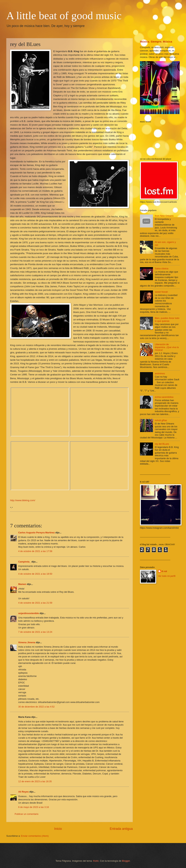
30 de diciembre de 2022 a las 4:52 (36, 707)
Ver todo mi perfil (167, 576)
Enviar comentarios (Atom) (35, 836)
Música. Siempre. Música (156, 42)
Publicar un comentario (27, 814)
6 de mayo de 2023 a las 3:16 (34, 807)
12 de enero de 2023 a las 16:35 (35, 781)
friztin (96, 861)
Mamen (22, 584)
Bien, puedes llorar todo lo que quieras (167, 319)
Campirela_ (24, 562)
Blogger (126, 861)
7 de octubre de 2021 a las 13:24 (35, 632)
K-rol (164, 571)
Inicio (58, 829)
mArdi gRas (161, 420)
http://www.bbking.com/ (23, 500)
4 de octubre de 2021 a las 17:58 (35, 551)
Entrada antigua (121, 829)
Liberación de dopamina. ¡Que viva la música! (167, 347)
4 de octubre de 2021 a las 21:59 (35, 603)
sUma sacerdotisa (164, 397)
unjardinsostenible (29, 613)
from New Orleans (164, 216)
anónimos (160, 373)
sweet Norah (161, 292)
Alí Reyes (23, 792)
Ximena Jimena (27, 642)
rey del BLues (162, 444)
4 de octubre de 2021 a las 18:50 (35, 574)
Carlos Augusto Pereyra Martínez (36, 533)
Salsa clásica (162, 268)
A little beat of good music (64, 16)
